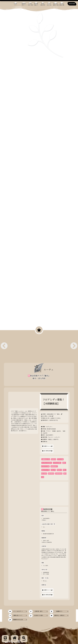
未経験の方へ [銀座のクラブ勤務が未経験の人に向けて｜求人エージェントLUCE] (56, 611)
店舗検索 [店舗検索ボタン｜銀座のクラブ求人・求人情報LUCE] (24, 639)
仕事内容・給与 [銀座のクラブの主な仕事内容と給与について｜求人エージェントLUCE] (36, 611)
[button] (4, 346)
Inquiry (56, 4)
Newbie (36, 4)
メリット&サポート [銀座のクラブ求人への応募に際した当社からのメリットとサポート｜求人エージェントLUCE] (16, 611)
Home (15, 4)
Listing (62, 4)
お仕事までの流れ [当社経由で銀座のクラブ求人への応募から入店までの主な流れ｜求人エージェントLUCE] (36, 616)
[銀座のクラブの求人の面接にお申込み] (72, 4)
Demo (43, 4)
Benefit (24, 4)
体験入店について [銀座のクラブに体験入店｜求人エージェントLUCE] (15, 616)
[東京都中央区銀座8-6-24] (54, 494)
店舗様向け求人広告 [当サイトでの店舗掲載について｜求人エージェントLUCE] (16, 620)
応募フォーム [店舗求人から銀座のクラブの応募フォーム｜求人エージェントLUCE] (48, 446)
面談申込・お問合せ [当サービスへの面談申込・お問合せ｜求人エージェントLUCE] (57, 616)
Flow (49, 4)
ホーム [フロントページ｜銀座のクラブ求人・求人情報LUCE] (15, 639)
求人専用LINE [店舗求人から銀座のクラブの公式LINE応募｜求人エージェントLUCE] (48, 451)
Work (30, 4)
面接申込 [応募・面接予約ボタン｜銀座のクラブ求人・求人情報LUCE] (5, 639)
